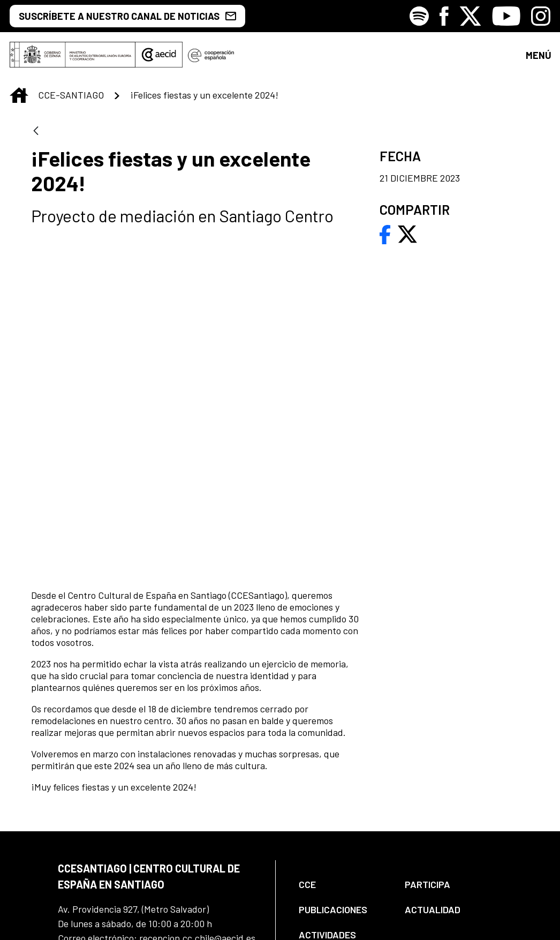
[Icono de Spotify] (419, 16)
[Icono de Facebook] (444, 16)
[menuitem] (343, 727)
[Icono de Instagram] (541, 16)
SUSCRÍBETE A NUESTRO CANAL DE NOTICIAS (127, 16)
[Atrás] (36, 138)
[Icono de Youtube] (506, 16)
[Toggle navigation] (538, 58)
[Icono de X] (470, 16)
